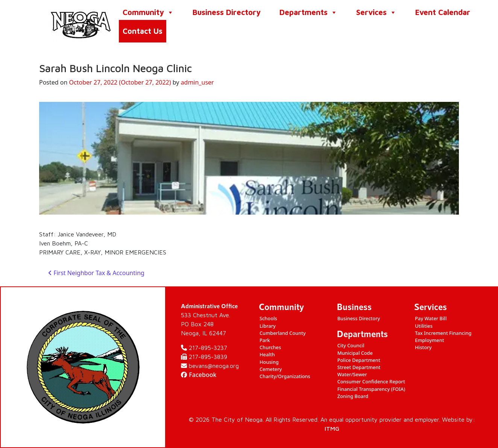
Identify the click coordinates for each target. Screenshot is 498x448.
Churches (270, 347)
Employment (429, 340)
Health (267, 354)
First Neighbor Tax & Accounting (96, 273)
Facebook (199, 375)
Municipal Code (355, 353)
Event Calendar (443, 12)
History (423, 347)
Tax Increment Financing (443, 333)
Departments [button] (308, 12)
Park (265, 340)
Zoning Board (353, 396)
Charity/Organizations (285, 376)
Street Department (359, 367)
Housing (269, 362)
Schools (268, 318)
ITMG (332, 428)
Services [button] (376, 12)
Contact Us (143, 31)
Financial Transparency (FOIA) (371, 389)
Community (148, 12)
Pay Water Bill (431, 318)
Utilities (424, 326)
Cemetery (271, 369)
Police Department (359, 360)
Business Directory (227, 12)
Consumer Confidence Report (371, 381)
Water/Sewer (352, 374)
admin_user (197, 82)
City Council (351, 345)
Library (268, 326)
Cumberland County (283, 333)
